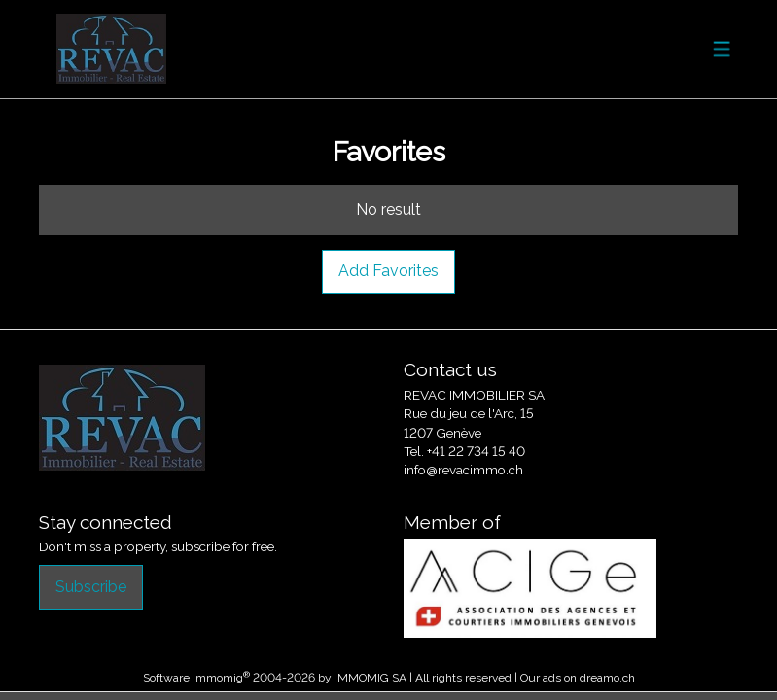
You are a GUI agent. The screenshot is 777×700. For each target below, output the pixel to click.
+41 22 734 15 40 (476, 451)
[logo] (112, 49)
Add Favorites (388, 271)
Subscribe (91, 587)
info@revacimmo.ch (463, 470)
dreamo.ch (607, 678)
